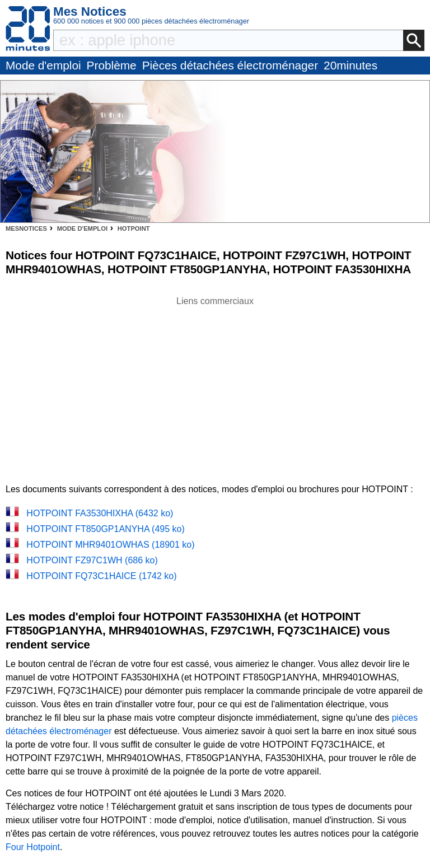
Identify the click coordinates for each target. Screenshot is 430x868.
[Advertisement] (215, 386)
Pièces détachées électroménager (230, 65)
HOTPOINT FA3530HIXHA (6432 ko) (100, 513)
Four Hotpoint (33, 847)
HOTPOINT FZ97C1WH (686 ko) (92, 560)
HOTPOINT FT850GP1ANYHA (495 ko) (105, 529)
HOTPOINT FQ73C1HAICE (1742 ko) (101, 576)
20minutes (350, 65)
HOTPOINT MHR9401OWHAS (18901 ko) (110, 545)
